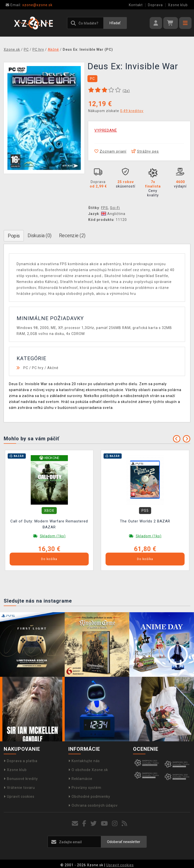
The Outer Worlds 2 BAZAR (145, 521)
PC (26, 368)
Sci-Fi (115, 208)
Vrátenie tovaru (19, 788)
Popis (14, 236)
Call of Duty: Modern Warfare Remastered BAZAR (49, 524)
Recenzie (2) (72, 235)
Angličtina (113, 214)
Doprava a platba (21, 761)
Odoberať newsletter (124, 842)
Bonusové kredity (21, 779)
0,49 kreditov (132, 111)
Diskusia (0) (40, 235)
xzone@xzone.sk (29, 5)
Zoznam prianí (110, 151)
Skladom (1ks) (53, 536)
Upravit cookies (19, 797)
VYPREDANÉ (106, 130)
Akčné (53, 368)
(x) (126, 91)
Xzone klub (178, 5)
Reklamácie (80, 779)
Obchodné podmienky (89, 797)
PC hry (38, 368)
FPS (105, 208)
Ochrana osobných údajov (93, 805)
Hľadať (115, 23)
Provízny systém (85, 788)
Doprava (155, 5)
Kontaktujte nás (84, 761)
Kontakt (136, 5)
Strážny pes (145, 151)
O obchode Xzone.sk (88, 770)
